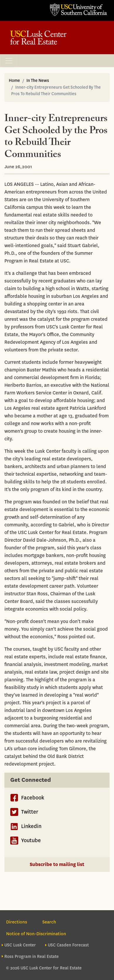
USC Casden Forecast (68, 945)
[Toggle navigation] (9, 61)
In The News (38, 81)
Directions (17, 922)
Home (14, 81)
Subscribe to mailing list (57, 864)
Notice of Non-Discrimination (36, 934)
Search (49, 922)
